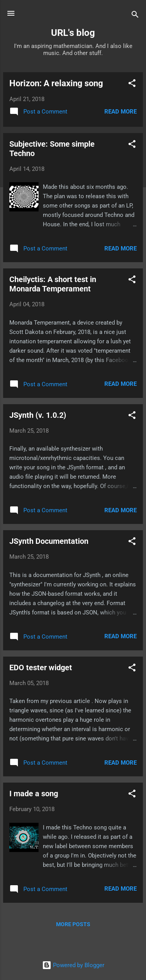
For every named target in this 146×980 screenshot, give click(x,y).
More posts (73, 924)
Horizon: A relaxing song (56, 83)
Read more (120, 112)
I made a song (34, 794)
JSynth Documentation (49, 541)
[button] (132, 84)
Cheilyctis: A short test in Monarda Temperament (53, 284)
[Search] (135, 16)
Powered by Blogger (73, 965)
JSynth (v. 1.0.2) (38, 415)
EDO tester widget (41, 668)
